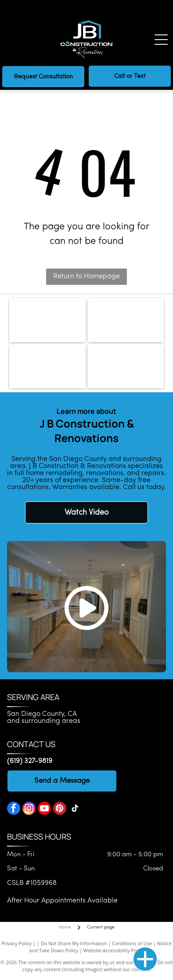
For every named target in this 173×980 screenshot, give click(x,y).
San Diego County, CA (42, 714)
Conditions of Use (132, 943)
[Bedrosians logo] (47, 320)
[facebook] (14, 809)
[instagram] (29, 809)
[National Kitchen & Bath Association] (126, 366)
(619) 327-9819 (30, 761)
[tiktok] (75, 809)
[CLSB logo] (126, 320)
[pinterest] (60, 809)
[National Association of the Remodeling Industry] (47, 366)
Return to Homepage (86, 276)
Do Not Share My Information (74, 943)
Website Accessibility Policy (114, 950)
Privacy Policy (16, 943)
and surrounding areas (44, 721)
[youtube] (44, 809)
